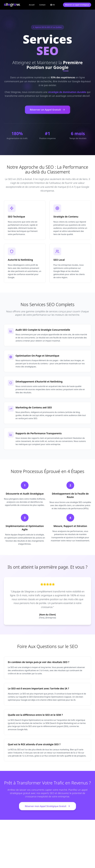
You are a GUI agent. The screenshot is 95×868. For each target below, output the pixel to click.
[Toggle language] (52, 5)
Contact (42, 5)
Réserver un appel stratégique (77, 5)
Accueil (32, 5)
